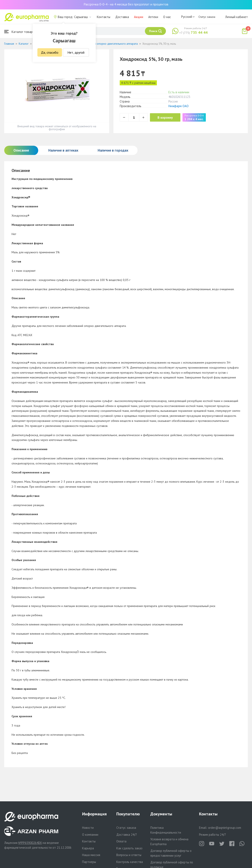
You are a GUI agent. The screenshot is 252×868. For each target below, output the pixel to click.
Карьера (88, 848)
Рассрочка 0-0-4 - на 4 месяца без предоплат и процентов (126, 4)
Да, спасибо (50, 52)
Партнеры (89, 862)
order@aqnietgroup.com (225, 828)
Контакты (104, 17)
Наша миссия (91, 855)
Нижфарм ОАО (178, 106)
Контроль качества (130, 862)
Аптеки (153, 17)
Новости (88, 828)
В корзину (166, 117)
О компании (90, 835)
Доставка (122, 17)
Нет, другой (76, 52)
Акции (139, 17)
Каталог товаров (20, 32)
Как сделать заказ (129, 848)
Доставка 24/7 (127, 835)
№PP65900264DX (30, 843)
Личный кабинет (236, 17)
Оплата (121, 841)
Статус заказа (207, 17)
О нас (167, 17)
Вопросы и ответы (129, 855)
